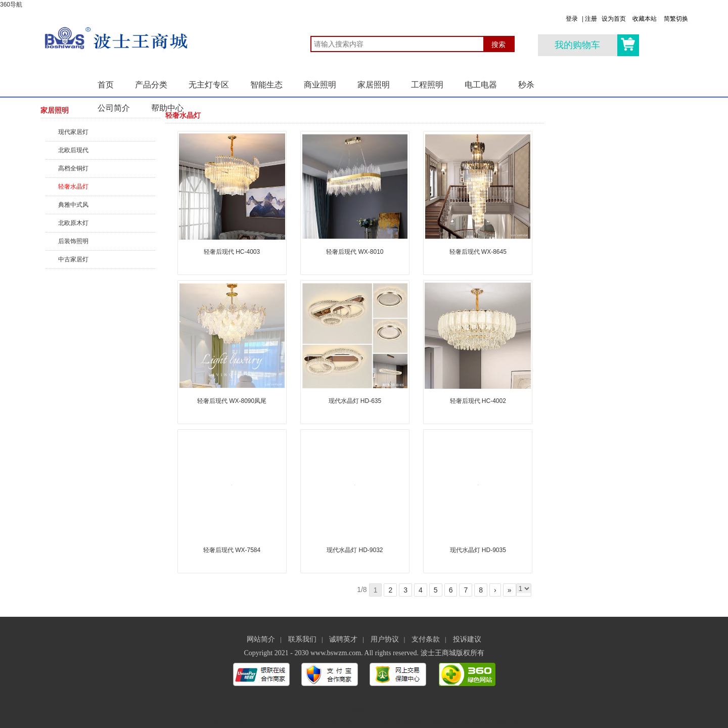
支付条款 (426, 639)
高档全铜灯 (73, 168)
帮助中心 (167, 108)
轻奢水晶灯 (73, 187)
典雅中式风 (73, 205)
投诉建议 (467, 639)
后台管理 (508, 721)
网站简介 (261, 639)
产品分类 (151, 85)
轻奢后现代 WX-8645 (478, 252)
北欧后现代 (73, 150)
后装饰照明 (73, 241)
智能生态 (266, 85)
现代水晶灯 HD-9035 (478, 550)
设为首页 (614, 19)
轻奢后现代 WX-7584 (232, 550)
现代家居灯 (73, 132)
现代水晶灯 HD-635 (355, 401)
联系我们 (302, 639)
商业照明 (320, 85)
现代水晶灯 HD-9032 (355, 550)
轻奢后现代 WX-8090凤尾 (232, 401)
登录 (572, 19)
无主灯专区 (209, 85)
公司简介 (114, 108)
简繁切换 (676, 19)
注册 (591, 19)
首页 (106, 85)
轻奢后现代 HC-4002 (478, 401)
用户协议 (385, 639)
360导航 (11, 5)
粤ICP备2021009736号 (291, 721)
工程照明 (427, 85)
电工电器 (481, 85)
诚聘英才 (343, 639)
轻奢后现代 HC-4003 (232, 252)
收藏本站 (645, 19)
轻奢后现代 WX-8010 (355, 252)
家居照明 (374, 85)
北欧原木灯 (73, 223)
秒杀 (526, 85)
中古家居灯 (73, 259)
